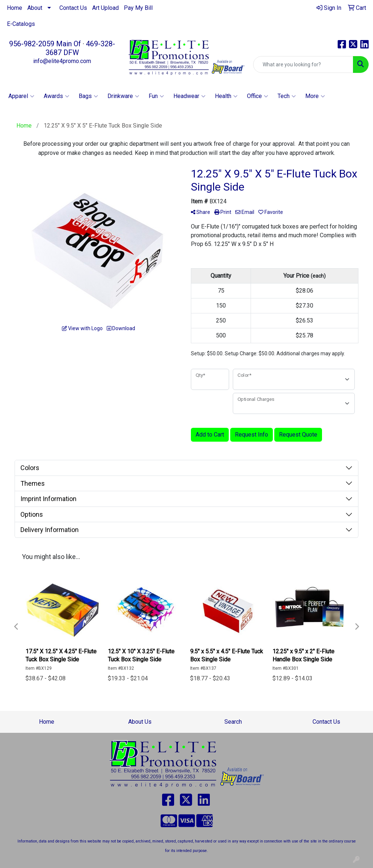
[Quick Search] (303, 64)
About (35, 8)
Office (258, 96)
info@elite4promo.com (62, 61)
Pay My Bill (138, 8)
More (315, 96)
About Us (140, 722)
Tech (287, 96)
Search (233, 722)
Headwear (189, 96)
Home (15, 8)
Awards (56, 96)
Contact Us (73, 8)
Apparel (21, 96)
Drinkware (123, 96)
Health (226, 96)
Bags (88, 96)
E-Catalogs (21, 24)
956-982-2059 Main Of (45, 44)
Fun (156, 96)
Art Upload (105, 8)
